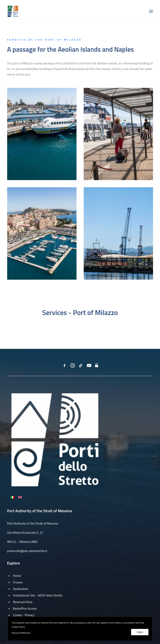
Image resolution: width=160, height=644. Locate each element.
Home (17, 576)
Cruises (18, 582)
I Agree (140, 632)
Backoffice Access (25, 608)
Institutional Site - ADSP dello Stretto (38, 595)
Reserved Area (23, 602)
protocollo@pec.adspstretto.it (27, 551)
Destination (21, 589)
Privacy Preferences (21, 633)
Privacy (30, 615)
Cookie (17, 615)
